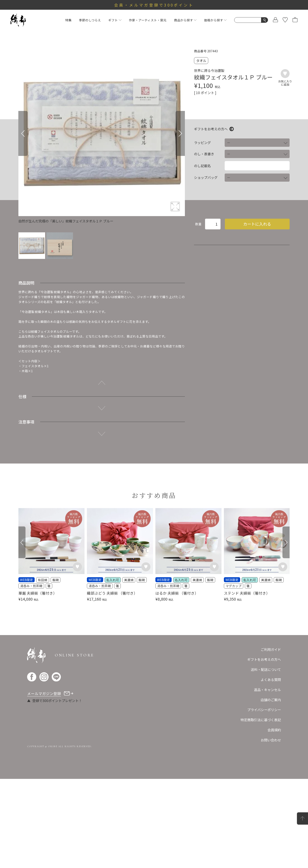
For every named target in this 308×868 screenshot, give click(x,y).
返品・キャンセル (267, 690)
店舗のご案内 (271, 700)
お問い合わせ (271, 740)
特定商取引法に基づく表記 (261, 720)
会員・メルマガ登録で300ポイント (154, 5)
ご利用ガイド (271, 649)
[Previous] (23, 133)
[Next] (180, 133)
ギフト (115, 20)
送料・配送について (266, 669)
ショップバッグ (206, 177)
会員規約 (274, 730)
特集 (68, 20)
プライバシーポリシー (264, 710)
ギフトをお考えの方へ (211, 129)
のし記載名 (202, 166)
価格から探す (215, 20)
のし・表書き (204, 154)
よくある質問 (271, 680)
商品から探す (185, 20)
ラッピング (202, 143)
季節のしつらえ (90, 20)
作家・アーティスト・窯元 (148, 20)
